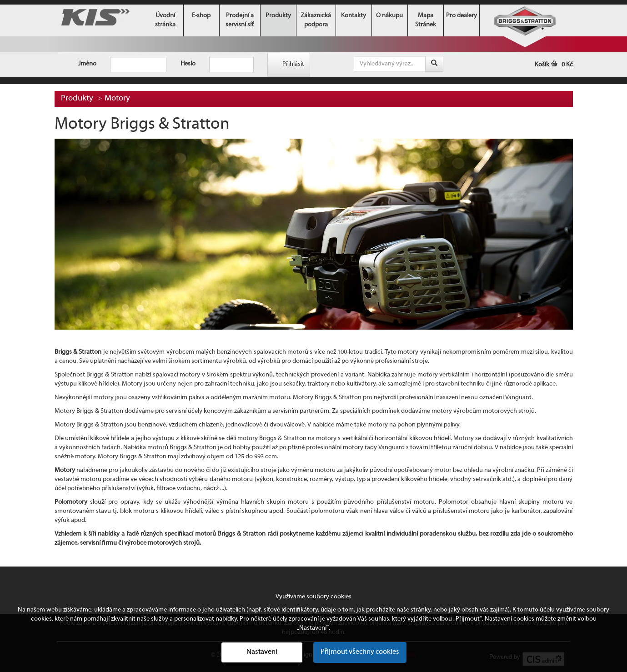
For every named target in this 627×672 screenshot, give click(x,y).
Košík (554, 65)
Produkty (278, 16)
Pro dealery (461, 16)
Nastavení (262, 652)
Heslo (188, 64)
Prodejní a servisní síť (240, 20)
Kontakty (354, 16)
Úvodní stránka (165, 20)
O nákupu (389, 16)
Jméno (87, 64)
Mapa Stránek (426, 20)
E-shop (201, 16)
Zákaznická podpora (316, 20)
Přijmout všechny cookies (360, 652)
